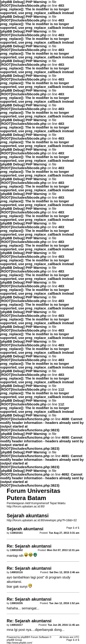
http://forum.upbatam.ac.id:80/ (26, 506)
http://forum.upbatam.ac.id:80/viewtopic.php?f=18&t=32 (42, 520)
